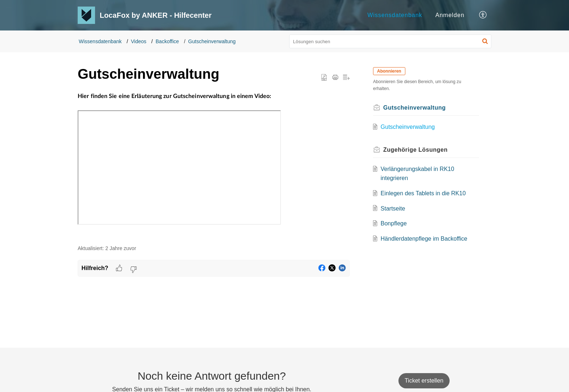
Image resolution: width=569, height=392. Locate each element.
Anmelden (450, 15)
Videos (139, 41)
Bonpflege (394, 223)
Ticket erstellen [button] (424, 381)
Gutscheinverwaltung (212, 41)
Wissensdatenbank (395, 15)
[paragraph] (214, 164)
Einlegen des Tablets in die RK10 (423, 193)
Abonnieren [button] (389, 71)
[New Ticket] (424, 381)
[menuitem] (395, 15)
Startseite (393, 209)
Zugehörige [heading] (416, 150)
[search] (390, 41)
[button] (483, 15)
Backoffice (167, 41)
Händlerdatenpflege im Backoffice (424, 239)
